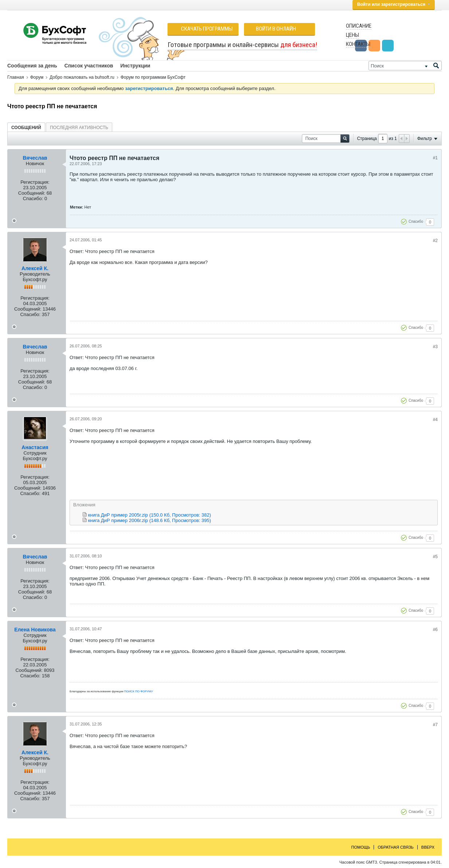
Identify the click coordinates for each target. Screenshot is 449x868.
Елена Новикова (35, 630)
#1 (435, 158)
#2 (435, 241)
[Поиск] (405, 66)
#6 (435, 630)
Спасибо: (33, 198)
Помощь (361, 847)
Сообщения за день (32, 66)
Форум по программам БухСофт (153, 77)
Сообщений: (32, 193)
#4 (435, 420)
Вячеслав (35, 158)
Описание (359, 26)
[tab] (26, 127)
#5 (435, 557)
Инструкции (135, 66)
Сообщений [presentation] (26, 128)
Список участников (89, 66)
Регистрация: (35, 182)
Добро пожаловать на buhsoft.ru (82, 77)
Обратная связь (396, 847)
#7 (435, 725)
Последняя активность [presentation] (79, 128)
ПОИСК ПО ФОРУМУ (139, 691)
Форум (37, 77)
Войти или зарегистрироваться (394, 4)
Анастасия (35, 447)
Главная (16, 77)
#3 (435, 347)
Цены (352, 35)
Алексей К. (35, 268)
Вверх (428, 847)
